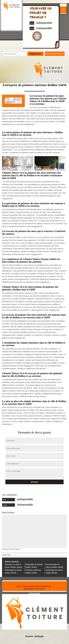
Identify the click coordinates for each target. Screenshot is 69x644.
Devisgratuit (37, 36)
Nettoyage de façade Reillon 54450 (34, 566)
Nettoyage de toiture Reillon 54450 (13, 571)
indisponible (44, 23)
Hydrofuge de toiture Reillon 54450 (54, 571)
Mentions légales (34, 589)
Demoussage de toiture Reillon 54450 (54, 566)
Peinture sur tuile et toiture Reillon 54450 (13, 566)
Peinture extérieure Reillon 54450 (33, 571)
